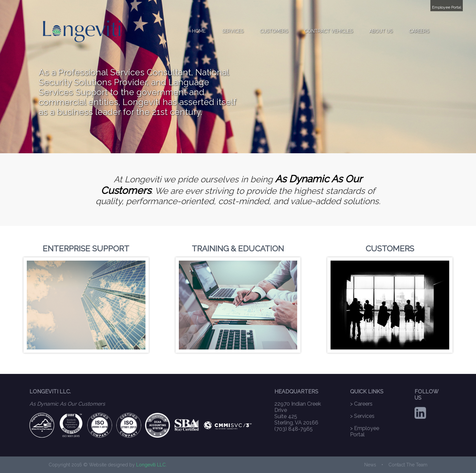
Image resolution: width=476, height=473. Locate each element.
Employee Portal (447, 7)
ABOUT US (381, 31)
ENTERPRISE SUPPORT (86, 249)
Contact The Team (408, 465)
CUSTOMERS (274, 31)
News (370, 465)
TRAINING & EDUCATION (238, 249)
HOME (199, 31)
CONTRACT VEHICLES (329, 31)
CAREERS (419, 31)
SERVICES (233, 31)
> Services (362, 416)
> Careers (361, 404)
